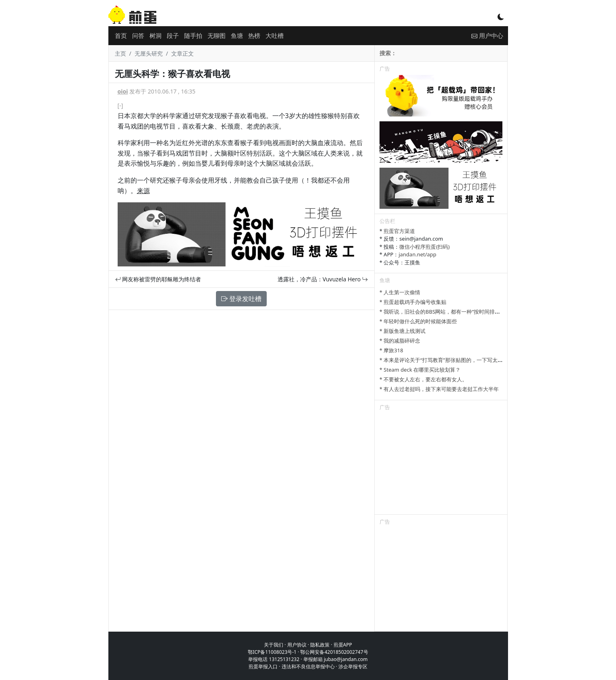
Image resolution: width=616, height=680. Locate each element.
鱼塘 (237, 35)
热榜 (254, 35)
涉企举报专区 (353, 666)
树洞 (156, 35)
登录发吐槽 (241, 299)
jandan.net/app (417, 254)
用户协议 (297, 645)
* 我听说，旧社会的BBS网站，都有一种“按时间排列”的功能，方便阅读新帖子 (470, 312)
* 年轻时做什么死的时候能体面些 (418, 321)
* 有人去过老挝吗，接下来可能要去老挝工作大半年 (439, 389)
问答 (138, 35)
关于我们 (274, 645)
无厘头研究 (149, 53)
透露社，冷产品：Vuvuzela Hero (323, 279)
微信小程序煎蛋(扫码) (424, 247)
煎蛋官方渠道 (399, 231)
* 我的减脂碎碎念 (400, 341)
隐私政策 (320, 645)
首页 (121, 35)
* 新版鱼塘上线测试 (403, 331)
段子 (173, 35)
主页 (120, 53)
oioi (123, 91)
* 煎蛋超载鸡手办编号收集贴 (413, 302)
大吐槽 (275, 35)
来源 (143, 191)
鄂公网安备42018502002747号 (334, 652)
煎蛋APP (343, 645)
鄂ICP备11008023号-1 (272, 652)
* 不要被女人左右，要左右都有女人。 (424, 379)
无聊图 (217, 35)
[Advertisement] (441, 464)
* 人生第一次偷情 (400, 292)
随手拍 (193, 35)
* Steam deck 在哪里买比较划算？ (420, 370)
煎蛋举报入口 (263, 666)
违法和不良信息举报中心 (308, 666)
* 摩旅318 (391, 350)
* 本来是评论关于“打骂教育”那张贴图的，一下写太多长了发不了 (454, 360)
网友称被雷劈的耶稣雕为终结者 (158, 279)
